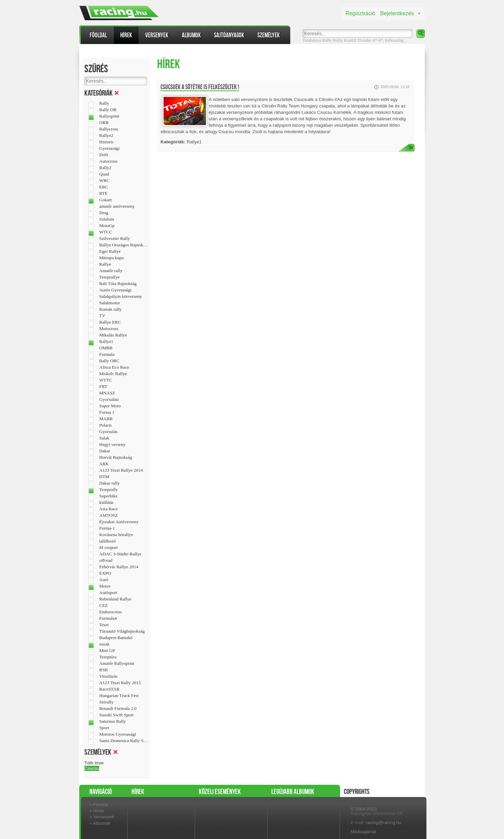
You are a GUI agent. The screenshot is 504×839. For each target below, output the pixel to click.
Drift (104, 155)
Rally (338, 40)
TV (102, 316)
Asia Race (108, 509)
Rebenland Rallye (115, 599)
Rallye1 (106, 342)
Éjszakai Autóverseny (119, 522)
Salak (104, 438)
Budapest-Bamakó (116, 638)
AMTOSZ (109, 515)
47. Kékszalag (391, 40)
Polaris (106, 425)
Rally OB (108, 110)
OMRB (106, 348)
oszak (104, 644)
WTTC (106, 380)
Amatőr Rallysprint (117, 663)
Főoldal (98, 35)
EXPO (105, 573)
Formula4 (108, 618)
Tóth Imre (94, 763)
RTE (103, 193)
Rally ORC (109, 361)
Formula (107, 354)
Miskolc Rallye (113, 374)
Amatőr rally (111, 271)
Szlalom (107, 219)
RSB (103, 670)
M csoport (108, 548)
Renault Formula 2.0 (118, 709)
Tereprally (109, 490)
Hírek (126, 35)
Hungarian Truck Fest (119, 696)
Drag (104, 213)
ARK (104, 464)
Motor (105, 586)
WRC (104, 181)
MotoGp (107, 226)
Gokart (106, 200)
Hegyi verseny (112, 445)
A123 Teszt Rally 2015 (120, 683)
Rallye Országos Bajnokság (124, 245)
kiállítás (106, 503)
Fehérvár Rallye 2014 (119, 567)
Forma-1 (107, 528)
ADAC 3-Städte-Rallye (120, 554)
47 (375, 40)
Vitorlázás (108, 676)
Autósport (108, 593)
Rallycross (109, 129)
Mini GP (107, 651)
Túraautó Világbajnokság (122, 631)
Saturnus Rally (113, 721)
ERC (104, 187)
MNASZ (107, 393)
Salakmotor (110, 303)
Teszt (104, 625)
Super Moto (110, 406)
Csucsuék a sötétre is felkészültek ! (200, 87)
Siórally (106, 702)
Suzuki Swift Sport (116, 715)
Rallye (105, 264)
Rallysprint (109, 116)
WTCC (106, 232)
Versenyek (157, 35)
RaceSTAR (109, 689)
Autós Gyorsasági (115, 290)
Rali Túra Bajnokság (118, 284)
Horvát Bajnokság (116, 457)
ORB (104, 123)
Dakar (105, 451)
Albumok (191, 35)
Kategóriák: (173, 142)
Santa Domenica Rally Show (124, 741)
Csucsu (92, 768)
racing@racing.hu (384, 823)
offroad (106, 560)
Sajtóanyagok (229, 35)
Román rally (110, 309)
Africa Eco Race (114, 367)
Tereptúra (108, 657)
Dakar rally (109, 483)
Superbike (108, 496)
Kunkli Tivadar (358, 40)
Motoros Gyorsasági (118, 734)
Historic (107, 142)
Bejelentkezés (397, 13)
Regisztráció (360, 13)
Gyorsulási (109, 400)
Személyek (269, 35)
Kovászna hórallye (116, 535)
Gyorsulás (108, 432)
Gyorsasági (109, 148)
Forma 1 (107, 412)
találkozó (108, 541)
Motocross (109, 329)
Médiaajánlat (363, 832)
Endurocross (111, 612)
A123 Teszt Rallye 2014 (121, 470)
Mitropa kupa (111, 258)
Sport (104, 728)
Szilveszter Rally (115, 239)
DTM (104, 477)
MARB (106, 419)
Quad (104, 174)
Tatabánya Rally (317, 40)
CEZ (103, 606)
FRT (103, 387)
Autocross (108, 161)
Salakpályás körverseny (121, 296)
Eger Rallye (110, 251)
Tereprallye (109, 277)
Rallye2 (106, 136)
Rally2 (105, 168)
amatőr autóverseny (117, 206)
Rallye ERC (110, 322)
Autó (104, 580)
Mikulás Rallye (113, 335)
